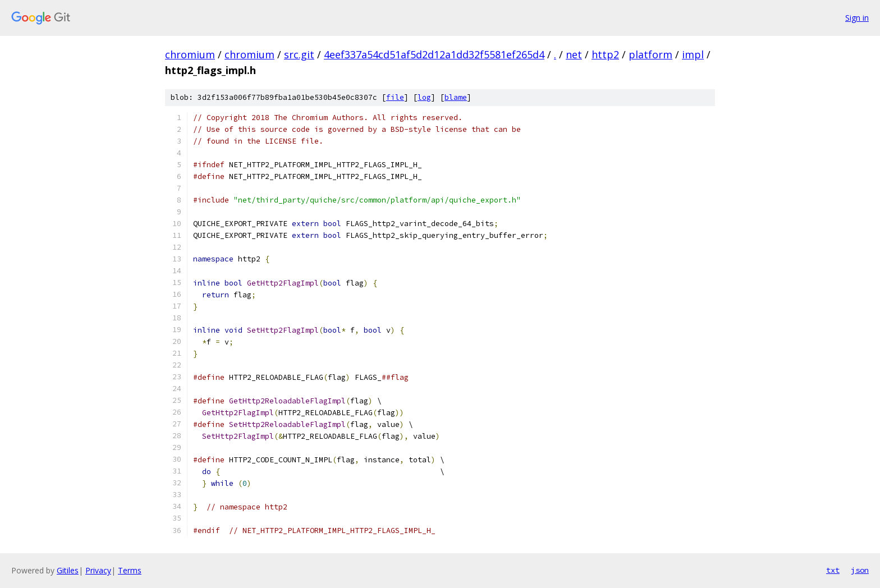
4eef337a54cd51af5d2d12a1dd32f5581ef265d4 (434, 54)
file (395, 97)
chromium (190, 54)
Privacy (98, 570)
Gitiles (68, 570)
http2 (605, 54)
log (424, 97)
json (860, 570)
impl (693, 54)
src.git (299, 54)
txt (833, 570)
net (574, 54)
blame (456, 97)
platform (650, 54)
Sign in (857, 18)
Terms (130, 570)
